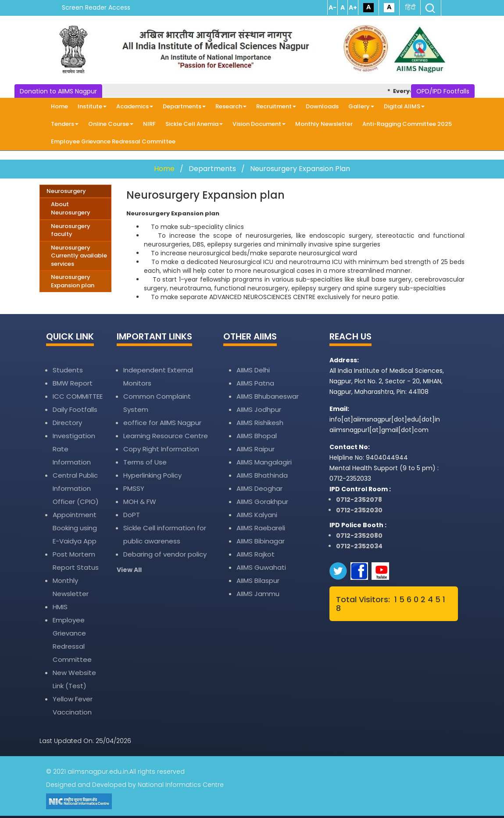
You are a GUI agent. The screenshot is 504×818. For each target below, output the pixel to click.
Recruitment (276, 106)
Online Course (111, 124)
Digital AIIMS (404, 106)
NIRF (149, 124)
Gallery (361, 106)
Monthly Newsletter (324, 124)
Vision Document (259, 124)
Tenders (65, 124)
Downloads (322, 106)
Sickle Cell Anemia (194, 124)
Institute (92, 106)
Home (59, 106)
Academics (135, 106)
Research (231, 106)
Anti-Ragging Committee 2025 (407, 124)
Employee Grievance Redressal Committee (113, 141)
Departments (184, 106)
